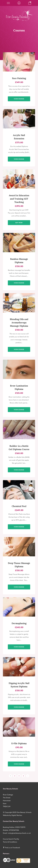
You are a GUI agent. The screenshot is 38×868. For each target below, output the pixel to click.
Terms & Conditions (10, 842)
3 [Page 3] (19, 776)
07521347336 (14, 830)
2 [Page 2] (15, 776)
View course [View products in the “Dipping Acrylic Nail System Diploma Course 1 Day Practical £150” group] (19, 707)
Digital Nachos (17, 815)
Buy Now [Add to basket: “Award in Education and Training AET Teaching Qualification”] (19, 223)
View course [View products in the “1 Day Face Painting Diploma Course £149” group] (19, 99)
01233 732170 (20, 827)
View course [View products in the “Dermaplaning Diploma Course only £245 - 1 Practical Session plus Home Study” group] (19, 647)
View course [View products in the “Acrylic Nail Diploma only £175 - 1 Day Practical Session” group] (19, 159)
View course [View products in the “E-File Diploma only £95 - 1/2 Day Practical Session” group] (19, 764)
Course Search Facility (11, 839)
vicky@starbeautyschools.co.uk (19, 833)
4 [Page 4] (23, 776)
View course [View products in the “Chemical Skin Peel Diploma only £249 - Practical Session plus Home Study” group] (19, 527)
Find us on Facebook (12, 848)
